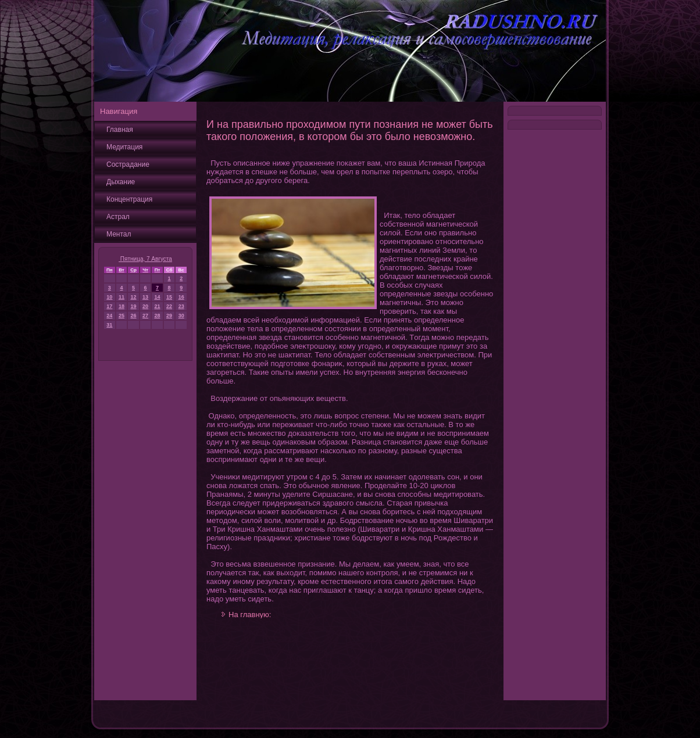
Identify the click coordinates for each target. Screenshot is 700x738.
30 (181, 316)
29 (169, 316)
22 (169, 306)
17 (109, 306)
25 (122, 316)
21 (157, 306)
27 (145, 316)
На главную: (250, 615)
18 (122, 306)
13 (145, 297)
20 (145, 306)
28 (157, 316)
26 (134, 316)
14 (157, 297)
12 (134, 297)
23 (181, 306)
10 (109, 297)
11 (122, 297)
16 (181, 297)
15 (169, 297)
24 (109, 316)
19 (134, 306)
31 (109, 325)
